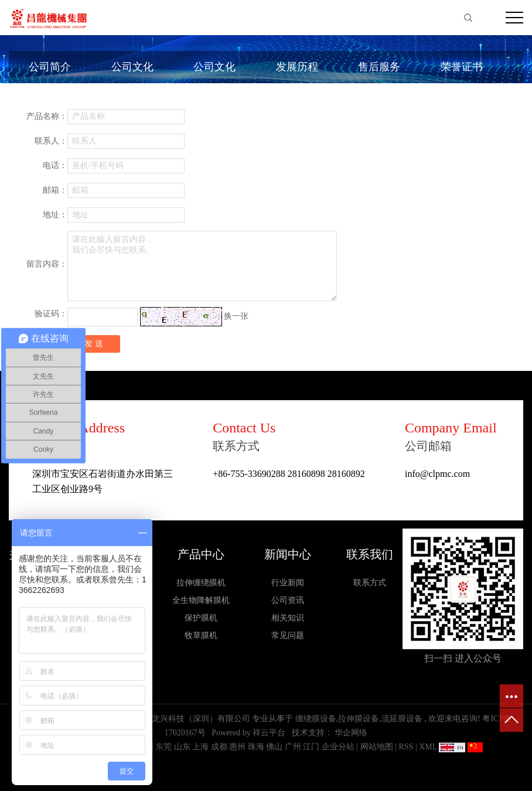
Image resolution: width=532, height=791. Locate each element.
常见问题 (288, 635)
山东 (182, 747)
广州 (293, 747)
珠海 (256, 747)
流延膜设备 (402, 719)
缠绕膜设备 (316, 719)
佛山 (274, 747)
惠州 (237, 747)
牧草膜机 (201, 635)
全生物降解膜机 (201, 600)
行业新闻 (288, 583)
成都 (219, 747)
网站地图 (378, 747)
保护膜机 (201, 618)
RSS (406, 747)
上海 (200, 747)
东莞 (163, 747)
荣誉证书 (462, 67)
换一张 (236, 316)
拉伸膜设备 (359, 719)
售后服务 (379, 67)
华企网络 (351, 733)
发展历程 (297, 67)
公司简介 (50, 67)
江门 (311, 747)
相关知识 (288, 618)
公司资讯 (288, 600)
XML (428, 747)
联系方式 (370, 583)
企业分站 (338, 747)
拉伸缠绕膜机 (201, 583)
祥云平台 (269, 733)
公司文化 (132, 67)
